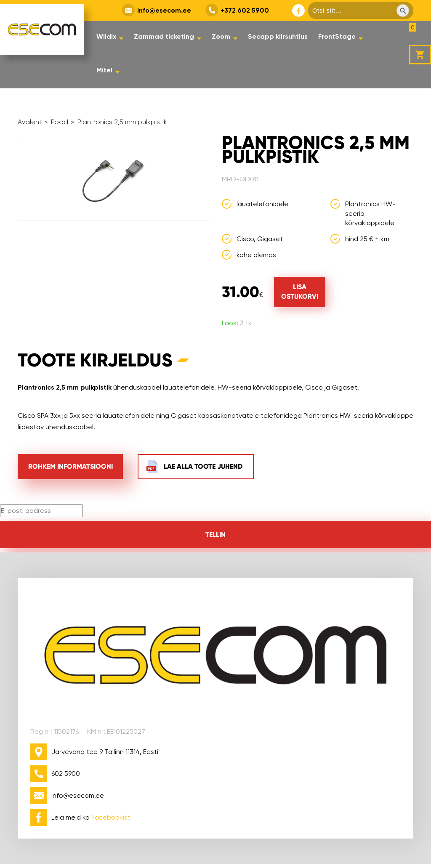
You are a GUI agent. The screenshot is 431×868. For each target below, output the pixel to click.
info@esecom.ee (164, 10)
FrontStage (337, 36)
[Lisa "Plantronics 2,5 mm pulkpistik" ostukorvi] (300, 292)
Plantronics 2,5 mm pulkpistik (122, 122)
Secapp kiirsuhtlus (278, 36)
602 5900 (66, 774)
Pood (60, 122)
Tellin (215, 535)
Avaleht (30, 122)
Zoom (221, 36)
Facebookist (111, 817)
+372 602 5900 (245, 10)
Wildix (106, 36)
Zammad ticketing (164, 36)
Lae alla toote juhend (203, 466)
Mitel (104, 70)
